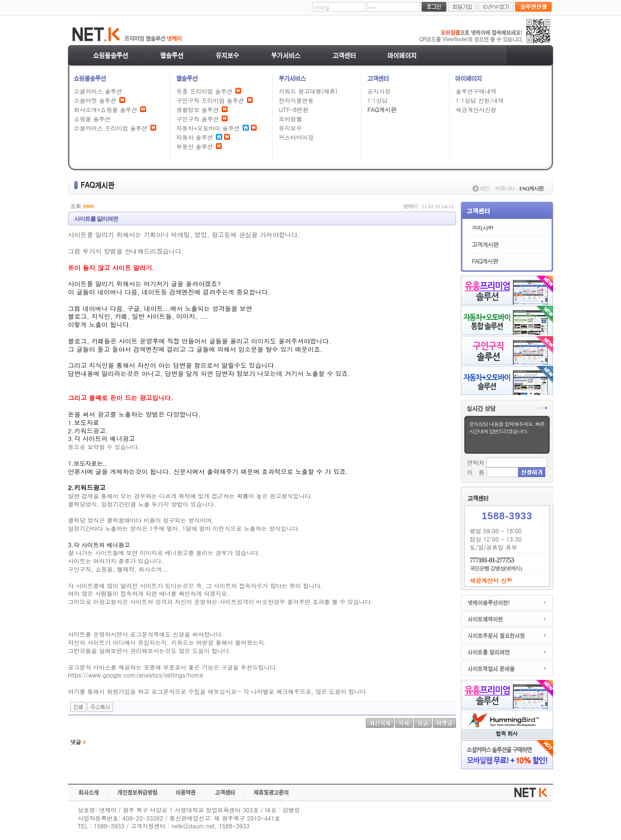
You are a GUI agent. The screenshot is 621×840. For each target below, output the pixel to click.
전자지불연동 (296, 100)
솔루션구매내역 (476, 91)
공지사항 (379, 91)
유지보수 (290, 128)
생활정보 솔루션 (197, 109)
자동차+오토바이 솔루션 (208, 128)
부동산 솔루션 (195, 146)
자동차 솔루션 (195, 137)
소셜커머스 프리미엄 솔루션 (111, 128)
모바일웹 (290, 119)
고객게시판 (485, 244)
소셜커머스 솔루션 (98, 91)
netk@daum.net (193, 826)
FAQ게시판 (382, 109)
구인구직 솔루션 (197, 119)
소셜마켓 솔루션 (95, 100)
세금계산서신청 (476, 109)
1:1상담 (377, 100)
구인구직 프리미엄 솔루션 (210, 100)
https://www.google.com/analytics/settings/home (136, 675)
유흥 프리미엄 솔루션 (204, 91)
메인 (485, 188)
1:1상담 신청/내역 (480, 100)
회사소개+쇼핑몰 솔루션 (106, 109)
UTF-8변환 (293, 109)
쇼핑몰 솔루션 (92, 119)
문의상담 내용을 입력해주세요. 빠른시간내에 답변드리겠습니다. (507, 435)
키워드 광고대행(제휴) (308, 91)
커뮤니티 (505, 188)
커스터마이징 (296, 137)
